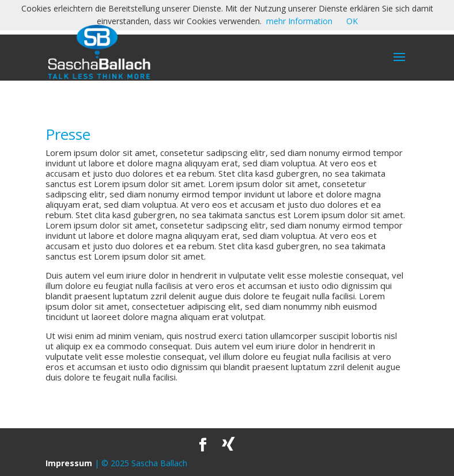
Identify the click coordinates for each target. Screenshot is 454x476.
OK (352, 21)
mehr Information (299, 21)
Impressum (69, 463)
